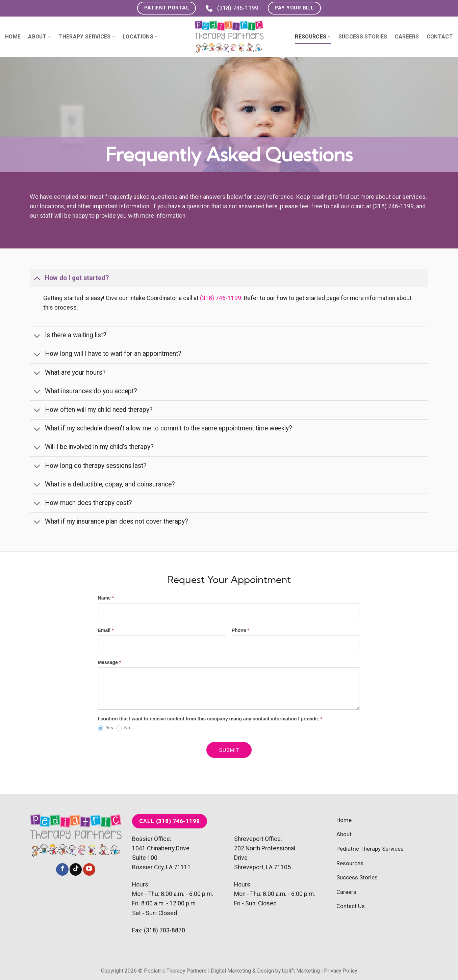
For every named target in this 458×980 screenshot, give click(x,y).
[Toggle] (37, 278)
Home (13, 37)
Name (106, 598)
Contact (440, 37)
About (40, 37)
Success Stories (363, 37)
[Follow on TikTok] (76, 869)
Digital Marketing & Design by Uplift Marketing (265, 971)
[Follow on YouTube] (89, 869)
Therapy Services (87, 37)
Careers (407, 37)
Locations (140, 37)
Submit (229, 750)
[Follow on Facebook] (62, 869)
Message (110, 662)
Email (106, 630)
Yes (106, 728)
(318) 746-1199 (232, 8)
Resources (313, 37)
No (123, 728)
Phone (240, 630)
